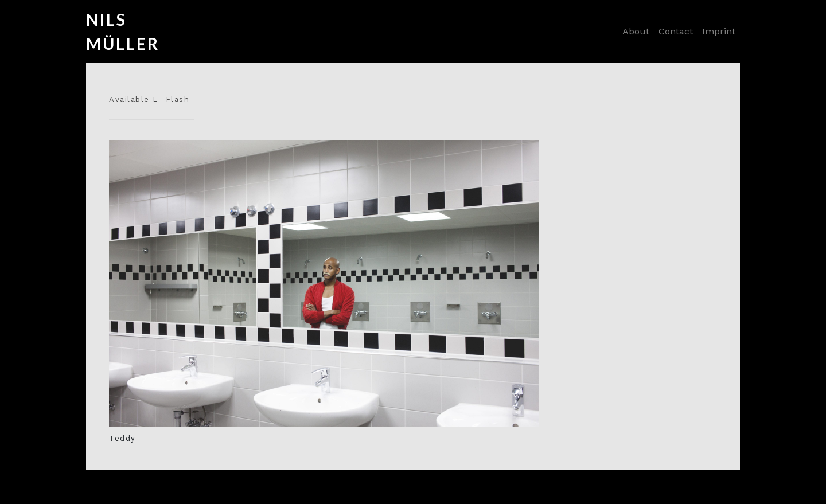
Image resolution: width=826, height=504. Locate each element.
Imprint (719, 31)
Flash (178, 99)
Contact (676, 31)
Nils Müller (109, 32)
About (636, 31)
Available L (134, 99)
